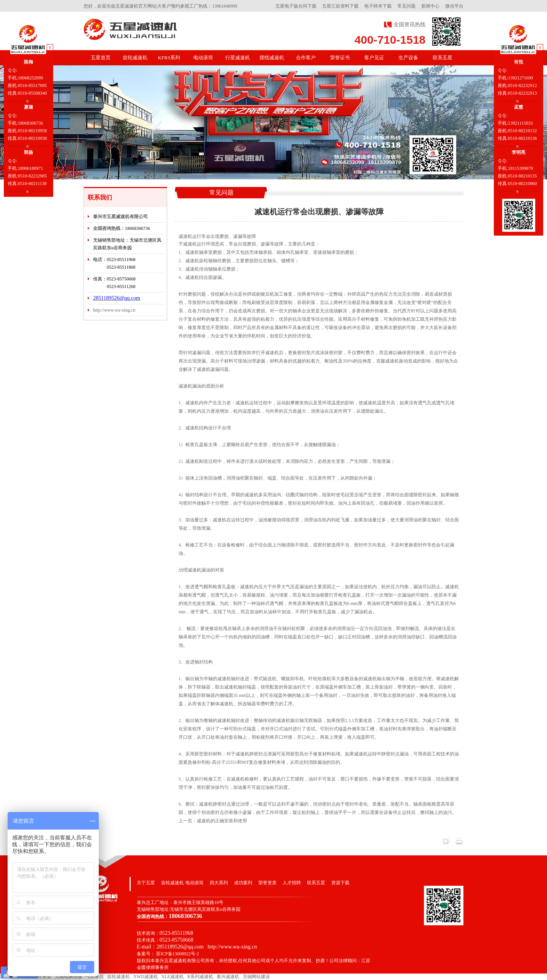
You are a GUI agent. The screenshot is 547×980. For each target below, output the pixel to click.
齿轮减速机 (135, 58)
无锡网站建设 (256, 977)
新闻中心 (430, 6)
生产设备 (408, 58)
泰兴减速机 (228, 977)
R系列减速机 (200, 977)
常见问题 (406, 6)
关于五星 (146, 883)
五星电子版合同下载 (296, 6)
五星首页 (101, 58)
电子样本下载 (378, 6)
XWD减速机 (146, 977)
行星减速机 (238, 58)
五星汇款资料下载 (340, 6)
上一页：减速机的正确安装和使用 (213, 821)
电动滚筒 (203, 58)
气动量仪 (95, 977)
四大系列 (219, 883)
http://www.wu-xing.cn (114, 310)
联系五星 (443, 58)
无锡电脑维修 (68, 977)
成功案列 (243, 883)
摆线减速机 (272, 58)
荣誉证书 (340, 58)
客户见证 (374, 58)
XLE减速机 (173, 977)
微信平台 (454, 6)
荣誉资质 (267, 883)
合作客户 (306, 58)
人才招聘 (292, 883)
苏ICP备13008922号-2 (178, 954)
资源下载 (340, 883)
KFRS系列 (169, 58)
